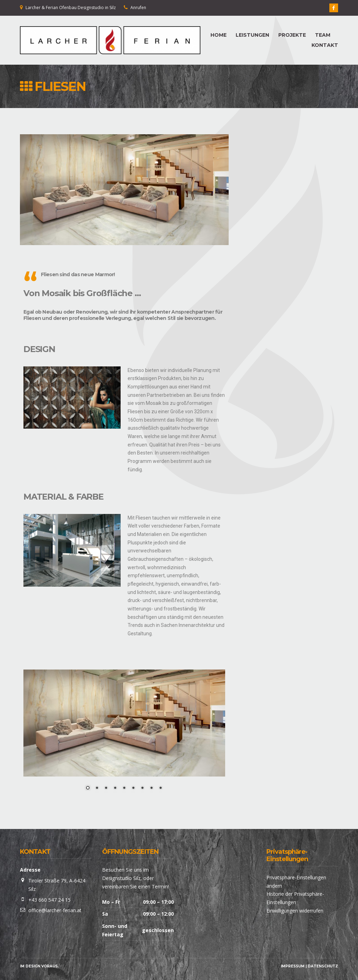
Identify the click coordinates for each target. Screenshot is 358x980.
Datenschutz (323, 966)
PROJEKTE (292, 35)
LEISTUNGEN (252, 35)
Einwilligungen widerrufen (295, 911)
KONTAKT (325, 45)
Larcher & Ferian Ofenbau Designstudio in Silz (71, 8)
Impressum (293, 966)
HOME (219, 35)
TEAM (323, 35)
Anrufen (138, 8)
